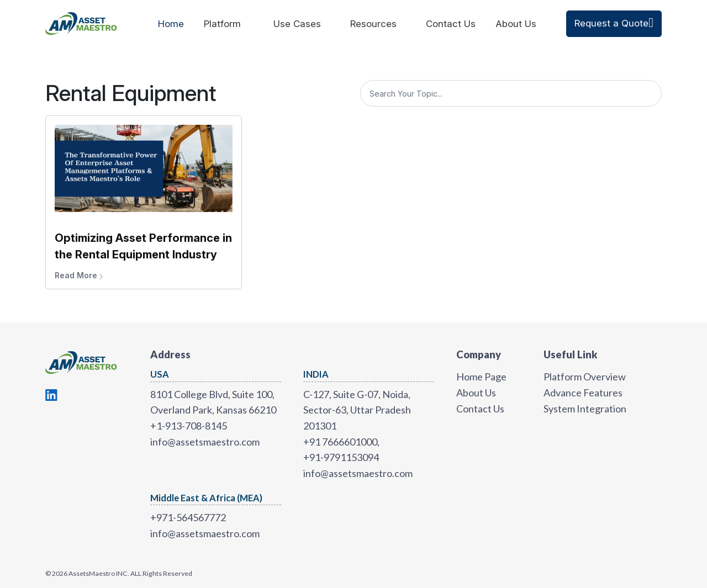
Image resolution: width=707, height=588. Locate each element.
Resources (373, 24)
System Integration (585, 409)
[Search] (511, 93)
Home (171, 24)
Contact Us (451, 24)
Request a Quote (614, 22)
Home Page (481, 377)
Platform (224, 24)
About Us (516, 24)
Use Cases (297, 24)
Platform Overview (585, 377)
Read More (79, 276)
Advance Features (583, 393)
